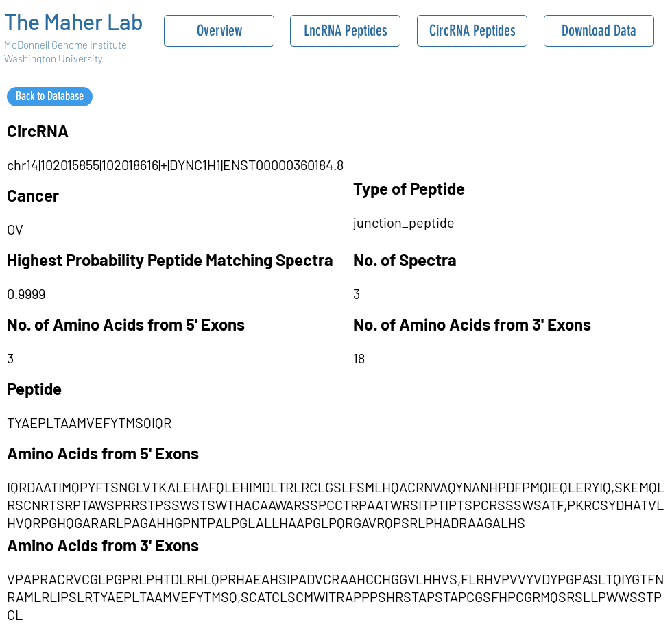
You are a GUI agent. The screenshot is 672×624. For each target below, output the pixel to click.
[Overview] (219, 31)
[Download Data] (599, 31)
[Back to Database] (50, 97)
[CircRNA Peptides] (472, 31)
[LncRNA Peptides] (345, 31)
